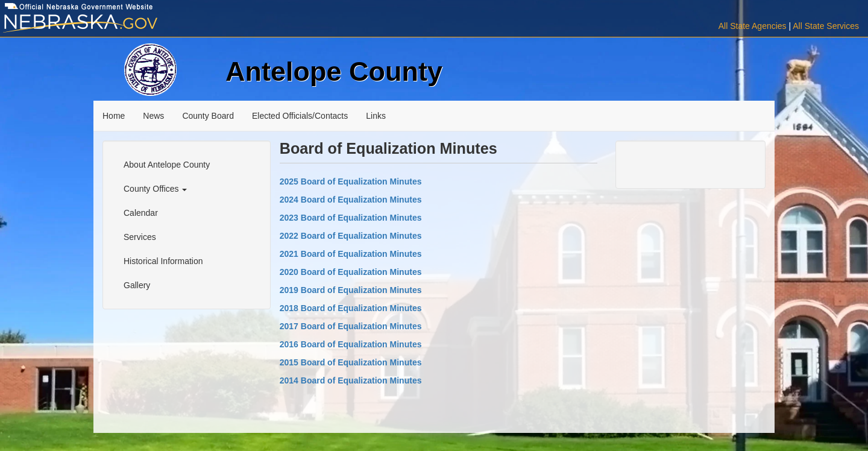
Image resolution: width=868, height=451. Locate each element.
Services (140, 237)
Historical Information (163, 261)
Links (376, 116)
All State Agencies (753, 26)
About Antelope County (167, 165)
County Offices (155, 189)
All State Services (826, 26)
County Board (208, 116)
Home (114, 116)
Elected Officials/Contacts (300, 116)
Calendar (141, 213)
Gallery (137, 285)
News (153, 116)
